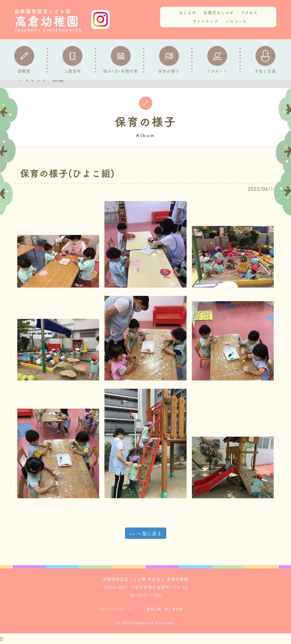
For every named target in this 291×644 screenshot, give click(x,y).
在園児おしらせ (219, 12)
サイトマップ (205, 21)
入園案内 (73, 60)
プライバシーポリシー (116, 609)
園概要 (24, 60)
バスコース (236, 21)
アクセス (249, 12)
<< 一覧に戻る (146, 533)
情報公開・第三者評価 (165, 609)
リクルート (217, 60)
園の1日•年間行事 (121, 60)
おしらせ (188, 12)
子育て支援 (265, 60)
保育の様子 (169, 60)
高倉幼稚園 (51, 20)
